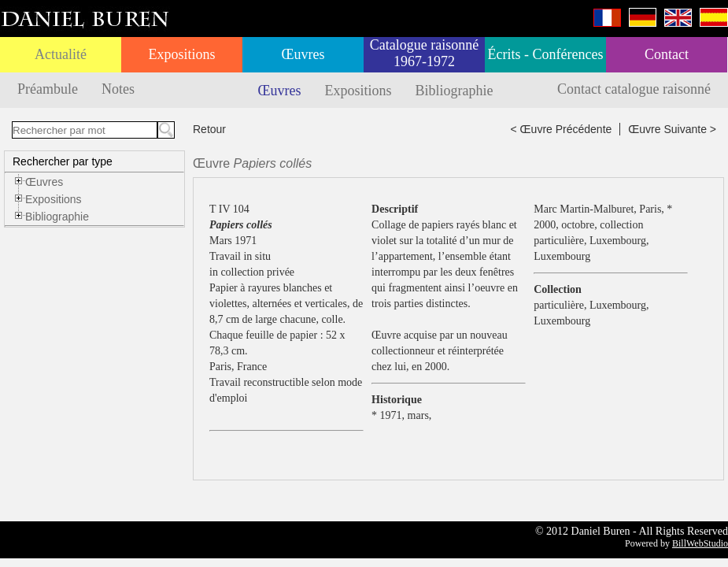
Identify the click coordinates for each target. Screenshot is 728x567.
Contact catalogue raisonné (634, 89)
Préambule (48, 89)
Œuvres (303, 54)
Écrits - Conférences (546, 54)
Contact (667, 54)
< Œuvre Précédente (562, 129)
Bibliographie (455, 91)
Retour (209, 129)
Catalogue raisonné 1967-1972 (424, 53)
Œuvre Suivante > (672, 129)
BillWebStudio (700, 543)
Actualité (61, 54)
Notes (118, 89)
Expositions (181, 54)
